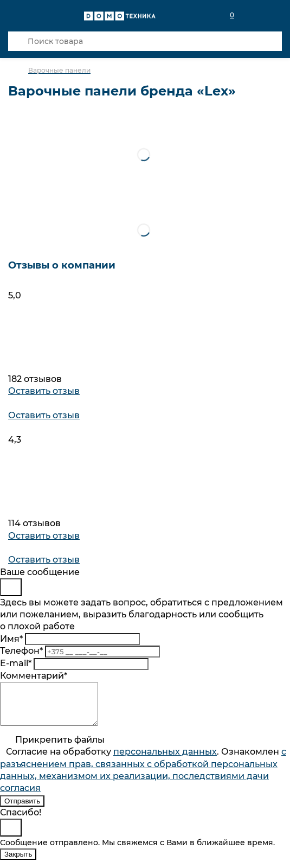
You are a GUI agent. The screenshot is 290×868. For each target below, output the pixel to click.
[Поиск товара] (145, 41)
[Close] (11, 587)
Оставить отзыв (44, 391)
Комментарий (34, 676)
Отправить (22, 809)
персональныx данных (165, 760)
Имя (11, 639)
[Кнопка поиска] (18, 41)
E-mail (16, 663)
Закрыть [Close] (18, 862)
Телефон (21, 651)
